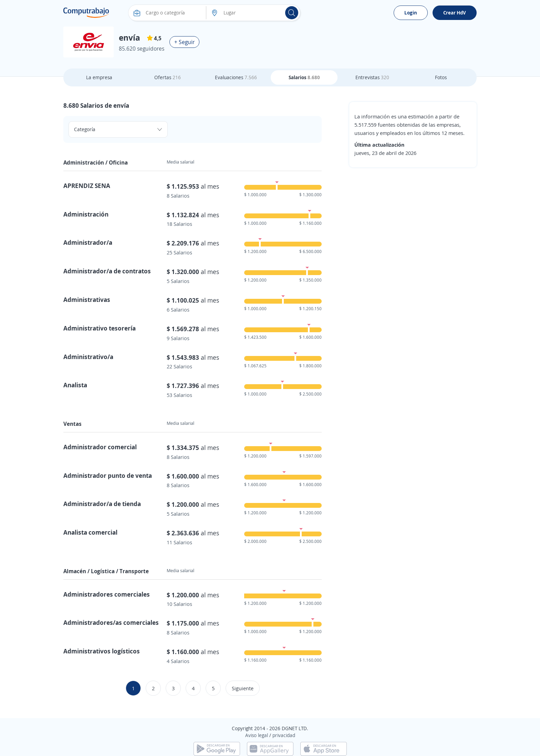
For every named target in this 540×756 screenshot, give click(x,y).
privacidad (284, 735)
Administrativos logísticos (102, 651)
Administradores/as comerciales (111, 622)
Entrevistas (372, 77)
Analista (75, 385)
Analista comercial (90, 532)
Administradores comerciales (107, 594)
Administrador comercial (100, 447)
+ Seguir (184, 42)
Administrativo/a (88, 357)
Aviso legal (257, 735)
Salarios (304, 77)
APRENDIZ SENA (87, 186)
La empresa (99, 77)
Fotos (441, 77)
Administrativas (87, 300)
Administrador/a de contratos (107, 271)
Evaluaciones (236, 77)
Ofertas (168, 77)
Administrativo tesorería (100, 328)
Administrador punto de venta (108, 475)
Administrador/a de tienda (102, 504)
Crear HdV (455, 13)
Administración (86, 214)
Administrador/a (88, 242)
